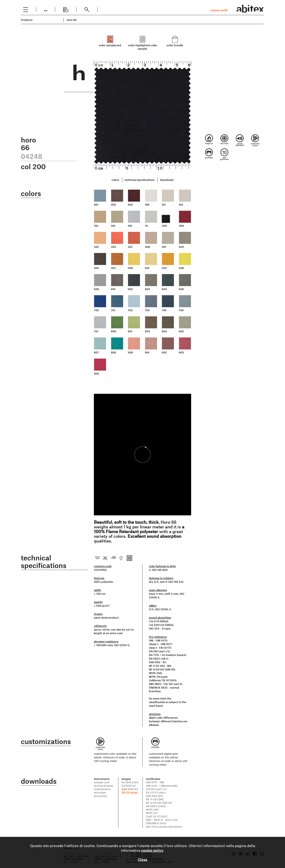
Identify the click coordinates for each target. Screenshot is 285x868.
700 (96, 310)
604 (164, 289)
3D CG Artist (130, 792)
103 (96, 226)
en (46, 10)
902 (164, 352)
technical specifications (140, 180)
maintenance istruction (102, 791)
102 (181, 205)
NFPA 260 (152, 810)
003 (130, 205)
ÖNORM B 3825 (156, 823)
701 (113, 310)
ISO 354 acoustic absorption (164, 827)
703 (130, 310)
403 (181, 247)
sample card (102, 782)
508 (181, 268)
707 (96, 331)
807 (96, 352)
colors (115, 180)
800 (113, 331)
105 (130, 226)
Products (27, 20)
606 (181, 289)
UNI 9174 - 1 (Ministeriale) (162, 786)
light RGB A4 (130, 789)
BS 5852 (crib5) (156, 806)
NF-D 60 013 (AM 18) (159, 803)
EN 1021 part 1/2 (156, 789)
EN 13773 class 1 (156, 792)
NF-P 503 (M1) (155, 799)
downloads (167, 180)
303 (113, 247)
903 (181, 352)
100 (147, 205)
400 (147, 247)
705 (164, 310)
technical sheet (104, 786)
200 (164, 226)
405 (96, 268)
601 (113, 289)
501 (147, 268)
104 (113, 226)
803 (147, 331)
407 (113, 268)
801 (130, 331)
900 (130, 352)
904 (96, 374)
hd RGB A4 (129, 786)
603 (147, 289)
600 (96, 289)
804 (164, 331)
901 (147, 352)
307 (130, 247)
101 (164, 205)
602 (130, 289)
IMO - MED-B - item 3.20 (162, 820)
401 (164, 247)
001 (96, 205)
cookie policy (152, 850)
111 (146, 226)
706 (181, 310)
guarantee (100, 796)
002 (113, 205)
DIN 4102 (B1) (154, 796)
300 (181, 226)
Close (142, 859)
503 (164, 268)
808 (113, 352)
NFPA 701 (152, 813)
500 (130, 268)
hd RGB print (130, 782)
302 (96, 247)
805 (181, 331)
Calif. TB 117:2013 (157, 816)
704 (147, 310)
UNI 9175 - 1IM (155, 782)
